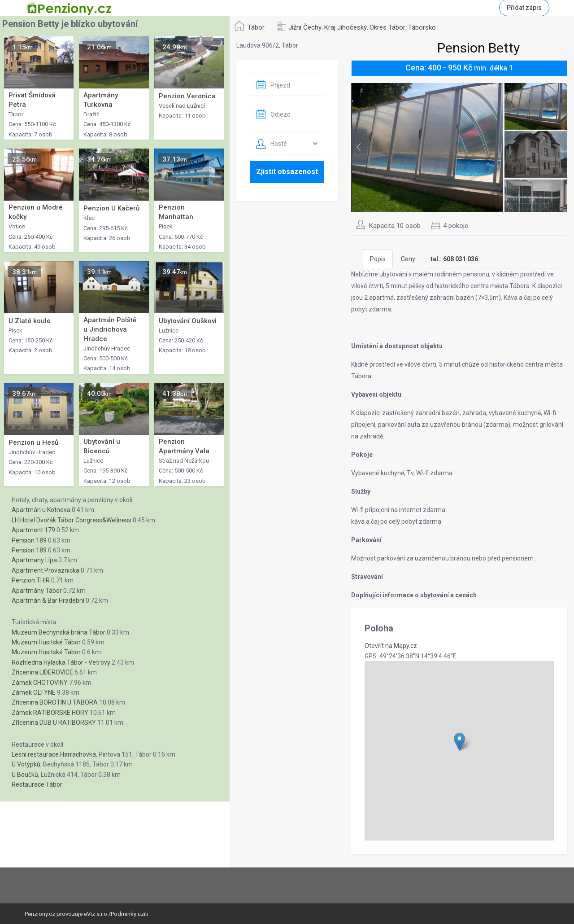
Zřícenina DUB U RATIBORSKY (54, 723)
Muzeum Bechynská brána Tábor (59, 632)
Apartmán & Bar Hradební (48, 600)
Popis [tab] (378, 259)
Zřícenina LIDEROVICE (42, 672)
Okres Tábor (387, 27)
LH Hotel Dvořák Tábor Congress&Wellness (72, 520)
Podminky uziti (130, 914)
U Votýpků (26, 764)
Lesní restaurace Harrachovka (54, 754)
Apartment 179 (33, 530)
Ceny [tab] (408, 259)
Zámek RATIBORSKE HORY (50, 713)
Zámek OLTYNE (34, 692)
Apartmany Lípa (34, 560)
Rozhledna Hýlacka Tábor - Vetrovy (61, 662)
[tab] (454, 259)
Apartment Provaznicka (46, 570)
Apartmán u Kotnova (41, 510)
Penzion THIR (31, 580)
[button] (459, 742)
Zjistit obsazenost (287, 172)
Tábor (256, 27)
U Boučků (25, 775)
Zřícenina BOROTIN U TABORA (55, 702)
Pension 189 (29, 540)
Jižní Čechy (305, 27)
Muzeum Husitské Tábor (46, 642)
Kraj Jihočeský (346, 27)
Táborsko (422, 27)
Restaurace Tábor (37, 784)
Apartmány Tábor (37, 591)
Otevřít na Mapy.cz (391, 646)
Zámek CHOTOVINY (40, 683)
